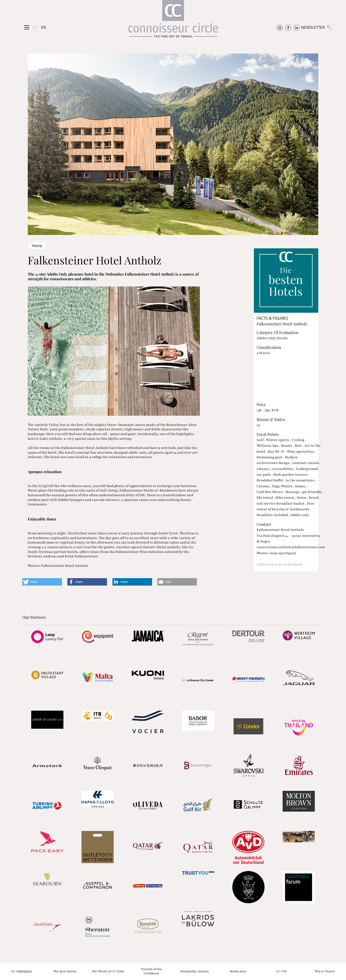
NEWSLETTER (313, 27)
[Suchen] (329, 27)
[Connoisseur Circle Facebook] (288, 27)
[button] (42, 582)
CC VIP (281, 971)
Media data (238, 971)
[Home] (173, 21)
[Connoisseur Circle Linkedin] (297, 27)
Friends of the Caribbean (151, 971)
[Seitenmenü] (27, 27)
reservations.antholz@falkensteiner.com (291, 547)
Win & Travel (324, 971)
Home (37, 246)
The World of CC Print (108, 971)
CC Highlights (22, 971)
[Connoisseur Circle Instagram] (280, 27)
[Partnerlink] (47, 637)
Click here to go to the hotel (279, 564)
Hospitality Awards (195, 971)
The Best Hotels (65, 971)
